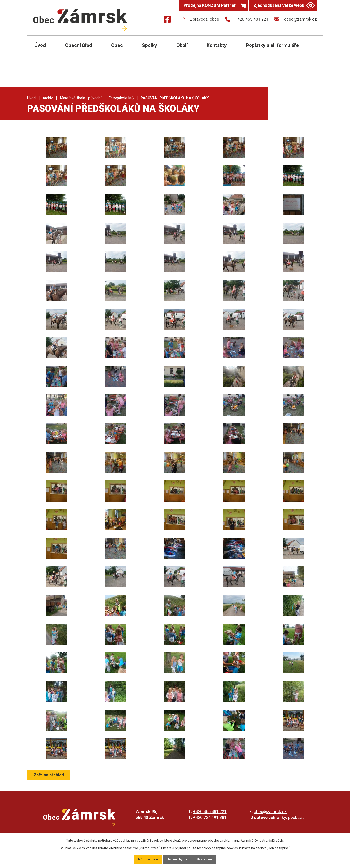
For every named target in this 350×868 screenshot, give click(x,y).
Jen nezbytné (177, 859)
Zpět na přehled (49, 775)
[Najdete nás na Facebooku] (167, 20)
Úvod (40, 45)
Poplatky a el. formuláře (272, 45)
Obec (117, 45)
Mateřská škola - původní (81, 98)
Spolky (150, 45)
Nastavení (204, 859)
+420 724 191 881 (210, 817)
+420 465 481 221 (210, 812)
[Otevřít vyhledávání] (314, 49)
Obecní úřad (79, 45)
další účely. (276, 841)
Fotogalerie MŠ (121, 98)
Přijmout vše (148, 859)
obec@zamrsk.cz (270, 812)
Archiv (48, 98)
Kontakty (217, 45)
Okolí (182, 45)
